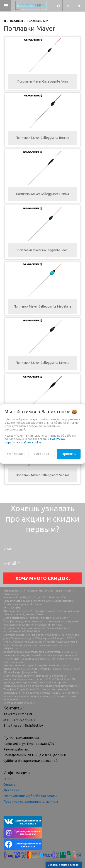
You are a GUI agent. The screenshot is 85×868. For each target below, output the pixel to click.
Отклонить (16, 454)
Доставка (11, 790)
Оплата (9, 784)
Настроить (43, 454)
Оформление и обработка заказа (30, 796)
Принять (69, 454)
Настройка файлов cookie (19, 703)
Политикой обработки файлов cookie (35, 441)
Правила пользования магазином (31, 801)
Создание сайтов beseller (64, 865)
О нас (8, 779)
